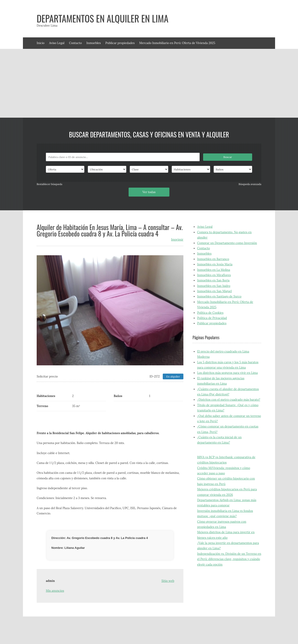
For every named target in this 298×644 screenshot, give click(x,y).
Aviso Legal (57, 43)
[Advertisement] (149, 83)
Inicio (41, 43)
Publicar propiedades (120, 43)
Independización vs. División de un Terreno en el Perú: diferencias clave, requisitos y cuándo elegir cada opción (229, 559)
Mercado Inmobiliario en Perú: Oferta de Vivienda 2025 (177, 43)
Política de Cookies (210, 313)
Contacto (75, 43)
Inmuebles (94, 43)
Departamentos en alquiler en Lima (103, 18)
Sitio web (168, 581)
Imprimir (177, 240)
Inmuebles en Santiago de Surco (219, 296)
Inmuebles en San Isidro (214, 286)
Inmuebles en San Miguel (214, 291)
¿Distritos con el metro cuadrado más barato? (229, 400)
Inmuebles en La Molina (214, 270)
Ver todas (149, 192)
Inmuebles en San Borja (213, 280)
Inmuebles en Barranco (213, 259)
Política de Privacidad (212, 318)
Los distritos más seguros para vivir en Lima (227, 373)
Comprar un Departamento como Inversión (227, 243)
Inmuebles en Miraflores (214, 275)
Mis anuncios (55, 591)
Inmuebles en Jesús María (215, 264)
